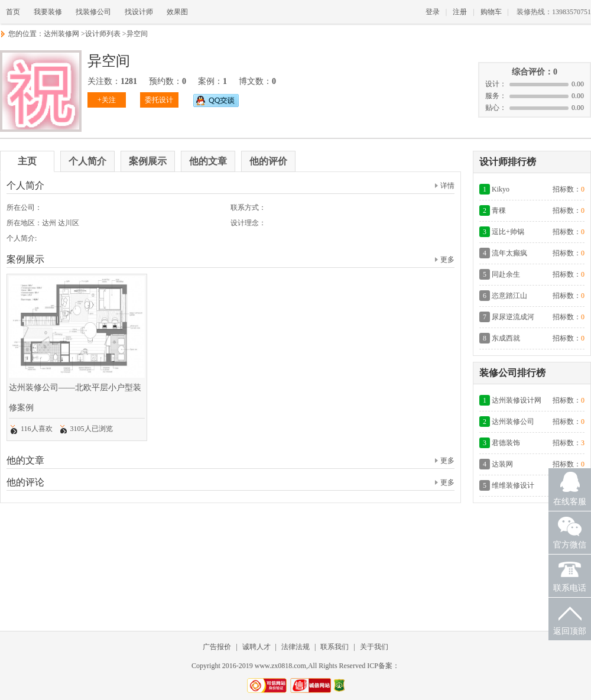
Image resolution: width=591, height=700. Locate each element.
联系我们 (335, 647)
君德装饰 (506, 443)
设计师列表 (103, 34)
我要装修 (48, 12)
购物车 (491, 12)
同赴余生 (506, 274)
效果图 (177, 12)
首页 (13, 12)
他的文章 (208, 161)
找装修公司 (93, 12)
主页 (27, 161)
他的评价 (268, 161)
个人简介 (87, 161)
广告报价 (217, 647)
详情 (445, 186)
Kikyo (501, 189)
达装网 (502, 464)
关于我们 (374, 647)
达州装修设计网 (517, 400)
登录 (433, 12)
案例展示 (148, 161)
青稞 (499, 210)
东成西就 (506, 338)
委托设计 (159, 100)
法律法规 (295, 647)
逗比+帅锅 (508, 232)
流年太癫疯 (509, 253)
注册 (460, 12)
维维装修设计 (513, 485)
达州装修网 (61, 34)
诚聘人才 (256, 647)
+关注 (107, 100)
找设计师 (139, 12)
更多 (445, 260)
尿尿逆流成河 (513, 317)
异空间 (137, 34)
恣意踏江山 (509, 296)
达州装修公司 (513, 422)
